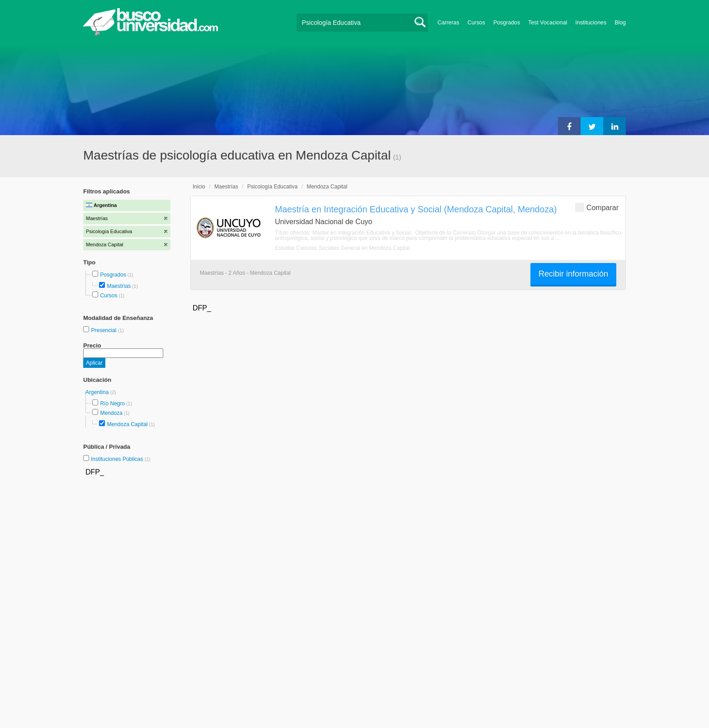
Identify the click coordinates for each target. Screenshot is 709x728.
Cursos (476, 23)
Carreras (449, 23)
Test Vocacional (548, 23)
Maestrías (119, 286)
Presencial (104, 330)
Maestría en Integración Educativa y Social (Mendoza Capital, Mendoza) (416, 209)
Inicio (199, 187)
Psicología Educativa (272, 187)
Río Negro (112, 404)
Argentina (98, 392)
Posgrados (507, 23)
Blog (620, 23)
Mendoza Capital (127, 424)
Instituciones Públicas (121, 459)
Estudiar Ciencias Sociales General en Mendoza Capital (342, 248)
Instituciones (591, 23)
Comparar (597, 207)
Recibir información (573, 274)
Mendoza (111, 413)
